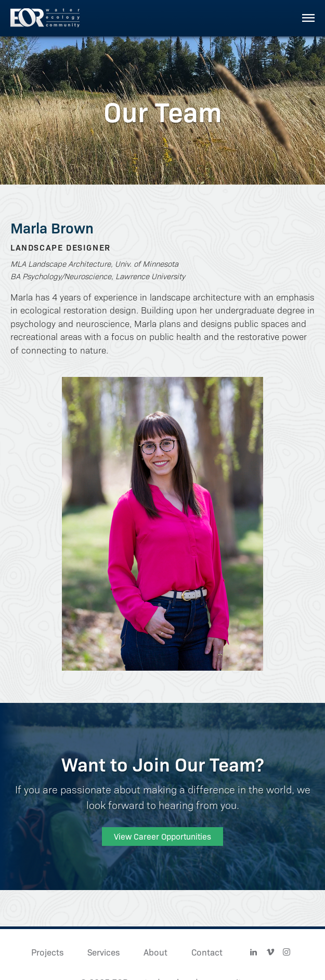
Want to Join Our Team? (163, 763)
